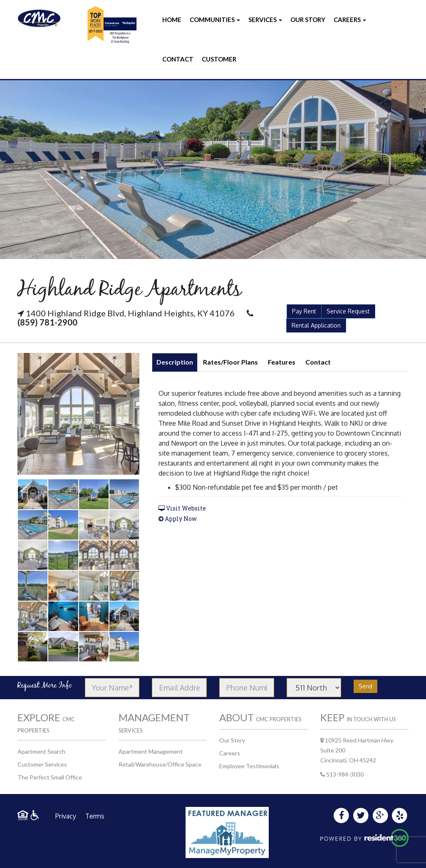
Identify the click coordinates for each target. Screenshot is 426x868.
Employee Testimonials (249, 766)
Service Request (348, 311)
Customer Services (42, 764)
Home (172, 20)
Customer (219, 59)
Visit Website (182, 508)
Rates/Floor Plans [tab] (230, 362)
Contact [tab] (318, 362)
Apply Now (178, 519)
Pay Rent (304, 311)
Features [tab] (282, 362)
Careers (350, 20)
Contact (178, 59)
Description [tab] (175, 362)
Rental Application (316, 325)
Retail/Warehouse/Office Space (160, 764)
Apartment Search (41, 751)
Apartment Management (151, 751)
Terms (95, 816)
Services (265, 20)
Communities (215, 20)
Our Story (308, 20)
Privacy (66, 816)
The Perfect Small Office (50, 777)
